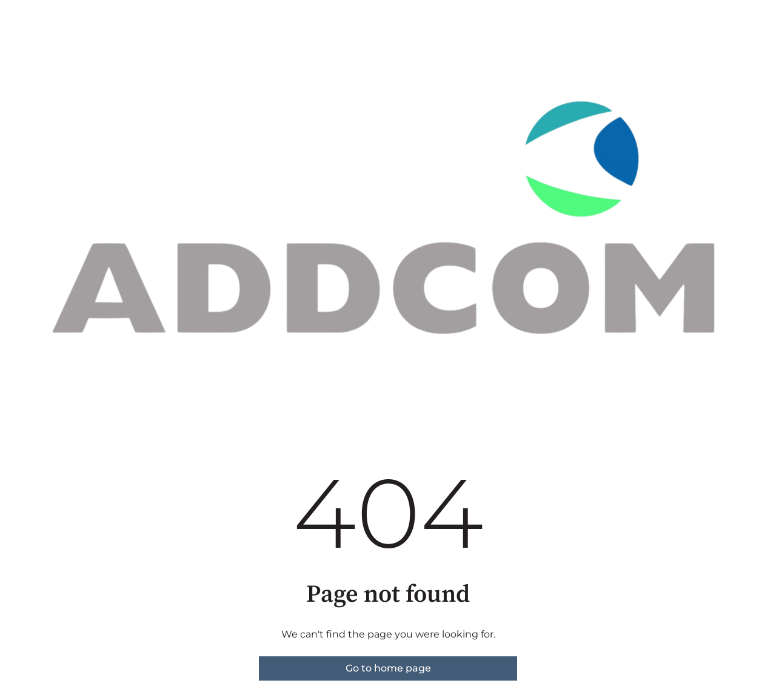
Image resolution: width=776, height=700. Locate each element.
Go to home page (388, 668)
